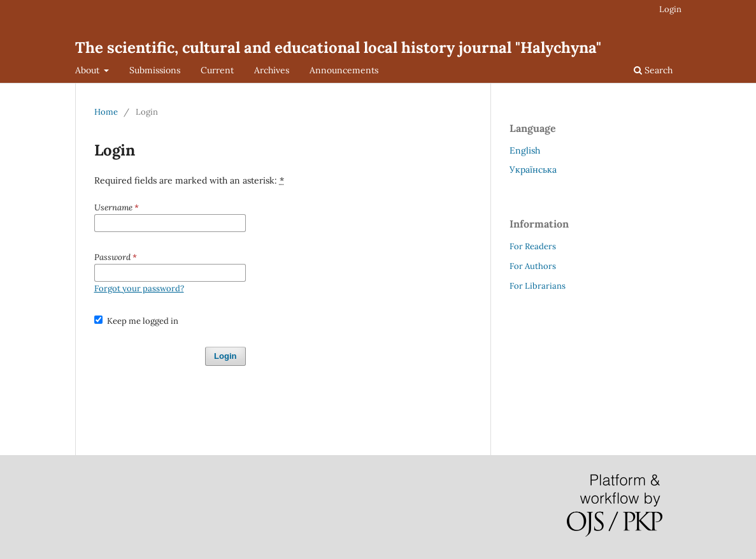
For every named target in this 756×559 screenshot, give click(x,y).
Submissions (155, 70)
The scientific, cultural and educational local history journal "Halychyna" (338, 47)
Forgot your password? (139, 288)
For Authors (533, 266)
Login (670, 9)
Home (106, 112)
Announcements (344, 70)
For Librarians (538, 286)
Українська (533, 170)
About (89, 70)
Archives (272, 70)
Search (653, 70)
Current (217, 70)
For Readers (533, 246)
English (525, 150)
